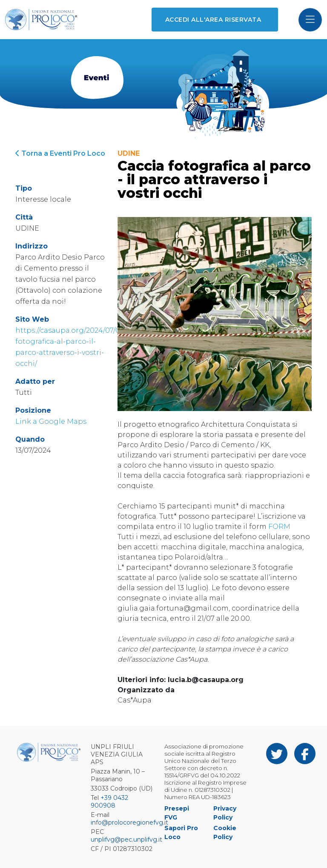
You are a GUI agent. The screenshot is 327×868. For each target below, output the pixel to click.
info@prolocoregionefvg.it (129, 822)
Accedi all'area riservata (213, 20)
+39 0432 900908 (109, 802)
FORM (279, 527)
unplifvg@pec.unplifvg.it (126, 839)
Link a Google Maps (51, 421)
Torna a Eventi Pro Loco (60, 153)
